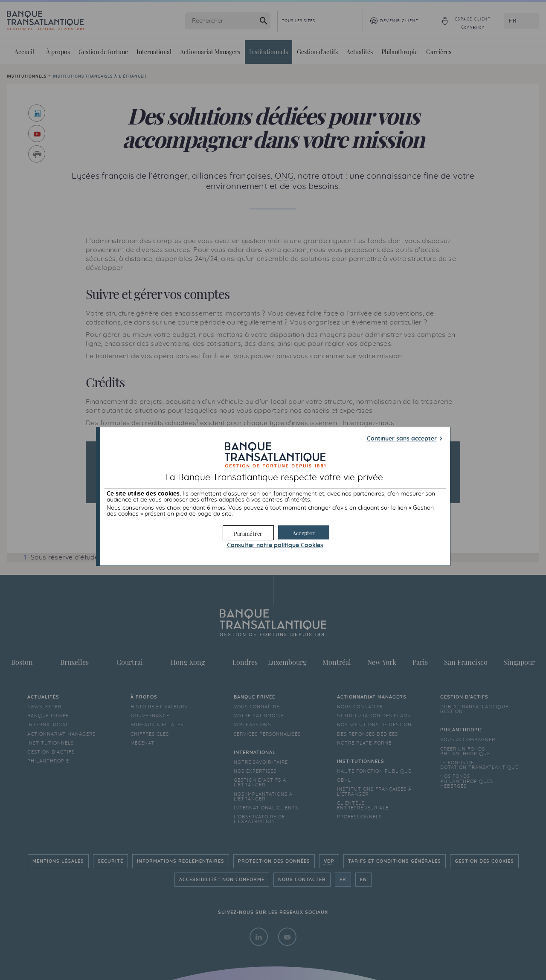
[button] (304, 532)
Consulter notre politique (275, 545)
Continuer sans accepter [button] (402, 439)
